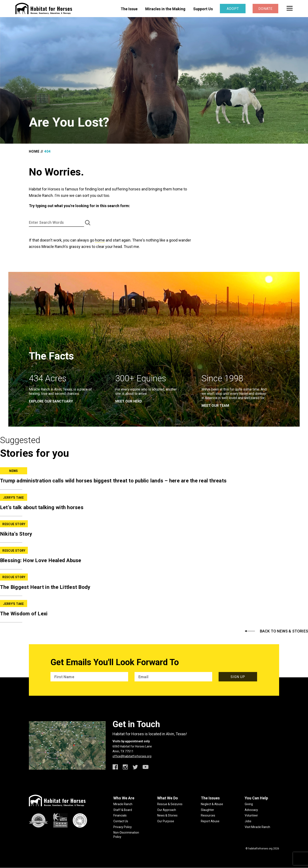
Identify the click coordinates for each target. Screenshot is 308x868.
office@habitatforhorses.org (132, 756)
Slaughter (207, 810)
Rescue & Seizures (170, 804)
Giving (249, 804)
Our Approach (167, 810)
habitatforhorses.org (260, 849)
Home (34, 151)
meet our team (215, 406)
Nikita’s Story (16, 534)
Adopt (233, 9)
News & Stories (167, 815)
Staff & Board (123, 810)
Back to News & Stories (284, 631)
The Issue (129, 9)
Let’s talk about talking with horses (42, 507)
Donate (265, 9)
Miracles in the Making (165, 9)
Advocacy (251, 810)
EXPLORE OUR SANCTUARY (51, 401)
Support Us (203, 9)
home (100, 240)
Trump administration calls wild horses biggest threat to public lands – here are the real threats (113, 481)
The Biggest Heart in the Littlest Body (45, 587)
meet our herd (129, 401)
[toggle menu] (290, 8)
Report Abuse (210, 821)
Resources (208, 815)
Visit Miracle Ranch (257, 827)
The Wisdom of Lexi (24, 614)
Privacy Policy (123, 827)
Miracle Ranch (123, 804)
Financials (120, 815)
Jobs (248, 821)
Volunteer (251, 815)
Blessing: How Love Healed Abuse (41, 560)
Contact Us (121, 821)
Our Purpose (166, 821)
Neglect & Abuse (212, 804)
